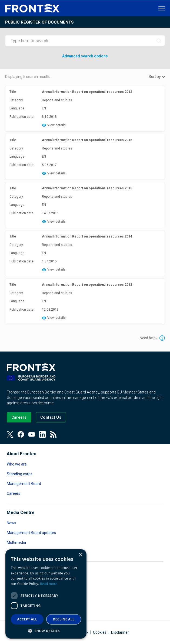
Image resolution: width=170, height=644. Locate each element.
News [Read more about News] (11, 523)
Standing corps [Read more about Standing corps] (20, 474)
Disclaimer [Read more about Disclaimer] (120, 632)
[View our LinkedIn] (42, 434)
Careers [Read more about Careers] (14, 493)
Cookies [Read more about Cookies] (100, 632)
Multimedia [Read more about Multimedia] (16, 542)
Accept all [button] (27, 619)
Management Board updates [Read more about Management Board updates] (31, 533)
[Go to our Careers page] (19, 417)
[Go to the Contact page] (51, 417)
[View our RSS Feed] (53, 434)
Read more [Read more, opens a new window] (49, 584)
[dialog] (46, 594)
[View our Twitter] (10, 434)
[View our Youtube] (32, 434)
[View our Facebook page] (21, 434)
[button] (46, 631)
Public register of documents (39, 22)
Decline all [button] (64, 619)
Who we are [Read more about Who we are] (17, 464)
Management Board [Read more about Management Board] (24, 484)
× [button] (80, 555)
